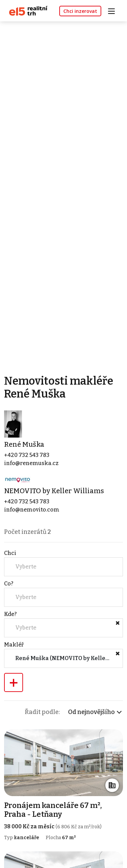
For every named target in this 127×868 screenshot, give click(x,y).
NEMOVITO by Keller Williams (54, 491)
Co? (9, 584)
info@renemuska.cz (31, 463)
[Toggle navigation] (114, 10)
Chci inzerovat (80, 11)
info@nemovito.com (32, 510)
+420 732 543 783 (27, 455)
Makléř (14, 645)
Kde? (10, 614)
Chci (10, 553)
